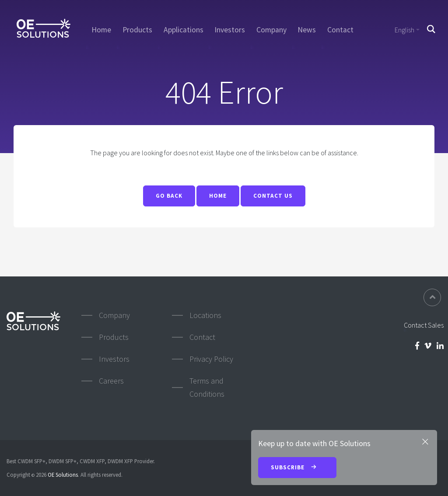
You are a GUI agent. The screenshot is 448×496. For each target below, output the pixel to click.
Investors (230, 30)
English (404, 30)
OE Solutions (63, 475)
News (307, 30)
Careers (111, 381)
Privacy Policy (211, 359)
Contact (340, 30)
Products (137, 30)
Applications (184, 30)
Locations (205, 315)
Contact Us (273, 196)
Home (101, 30)
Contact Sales (424, 325)
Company (271, 30)
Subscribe (297, 468)
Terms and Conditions (207, 387)
